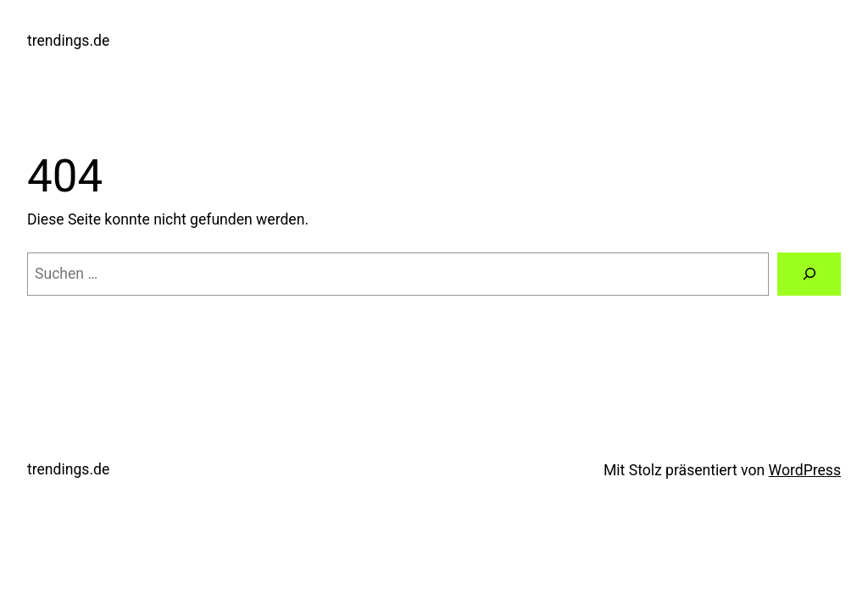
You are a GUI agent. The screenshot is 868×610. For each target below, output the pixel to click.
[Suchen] (809, 274)
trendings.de (68, 41)
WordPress (805, 470)
